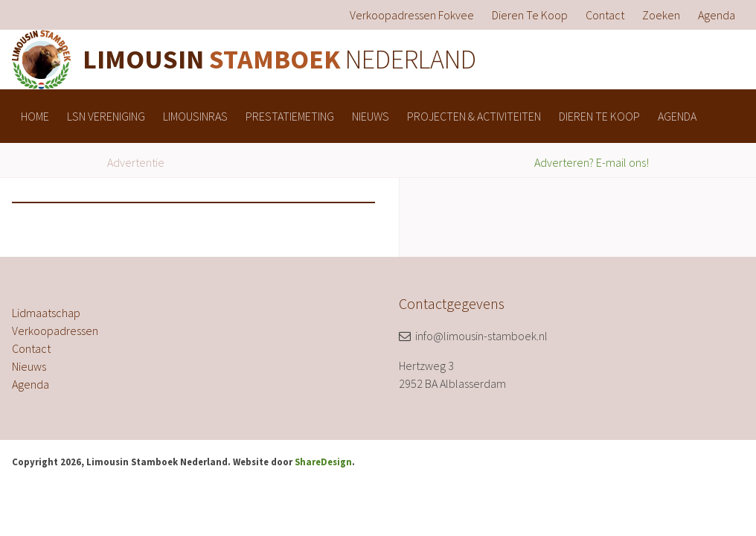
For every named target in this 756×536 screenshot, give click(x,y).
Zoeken (661, 15)
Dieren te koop (530, 15)
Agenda (717, 15)
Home (35, 116)
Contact (605, 15)
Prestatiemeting (290, 116)
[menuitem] (412, 15)
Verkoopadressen (55, 331)
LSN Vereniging (106, 116)
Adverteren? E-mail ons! (592, 162)
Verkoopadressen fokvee (412, 15)
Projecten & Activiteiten (474, 116)
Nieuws (371, 116)
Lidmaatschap (46, 313)
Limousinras (195, 116)
